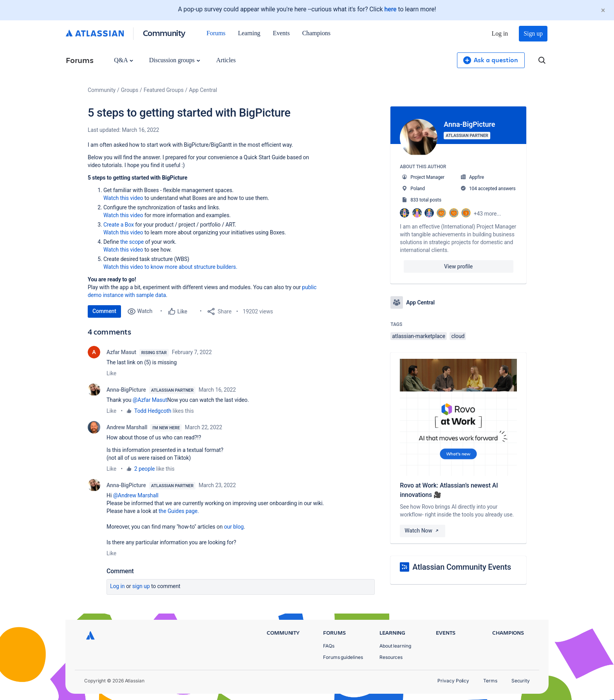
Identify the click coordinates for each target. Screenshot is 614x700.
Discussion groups (175, 60)
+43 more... (488, 214)
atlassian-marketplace (419, 336)
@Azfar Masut (150, 400)
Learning (249, 33)
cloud (458, 336)
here (390, 9)
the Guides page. (179, 511)
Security (521, 681)
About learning (395, 646)
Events (281, 33)
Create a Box (119, 225)
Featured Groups (164, 90)
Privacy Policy (453, 681)
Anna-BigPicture (126, 390)
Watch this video (123, 198)
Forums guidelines (343, 657)
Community (164, 33)
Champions (316, 33)
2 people (145, 469)
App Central (203, 90)
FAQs (329, 646)
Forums (216, 33)
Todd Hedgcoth (153, 411)
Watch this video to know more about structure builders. (170, 267)
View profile (458, 266)
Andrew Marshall (127, 427)
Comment (104, 311)
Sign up (533, 33)
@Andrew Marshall (136, 495)
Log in (500, 33)
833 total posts (426, 200)
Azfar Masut (121, 352)
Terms (490, 681)
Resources (391, 657)
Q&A (123, 60)
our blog (234, 527)
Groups (130, 90)
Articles (226, 60)
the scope (132, 242)
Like (111, 373)
